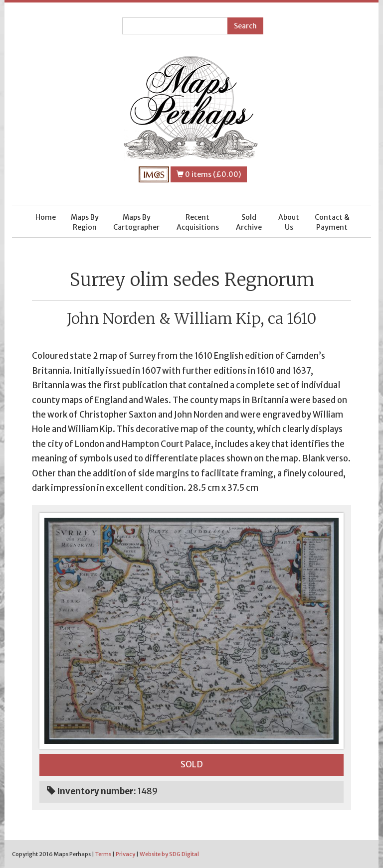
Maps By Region (85, 222)
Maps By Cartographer (136, 222)
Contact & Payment (332, 222)
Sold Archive (249, 222)
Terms (103, 854)
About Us (289, 222)
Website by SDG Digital (169, 854)
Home (46, 217)
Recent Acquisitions (198, 222)
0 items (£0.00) (209, 174)
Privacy (125, 854)
